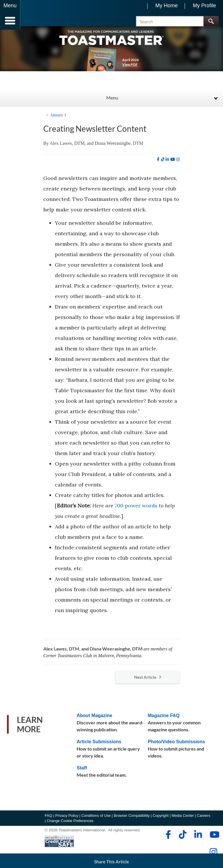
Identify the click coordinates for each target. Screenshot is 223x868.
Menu (112, 101)
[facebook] (158, 163)
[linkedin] (167, 163)
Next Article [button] (148, 681)
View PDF (130, 68)
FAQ (48, 819)
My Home (167, 6)
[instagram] (178, 163)
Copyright (161, 819)
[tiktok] (163, 163)
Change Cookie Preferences (70, 824)
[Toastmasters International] (37, 15)
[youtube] (173, 163)
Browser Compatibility (132, 819)
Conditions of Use (96, 819)
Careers (204, 819)
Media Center (183, 819)
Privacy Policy (67, 819)
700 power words (136, 509)
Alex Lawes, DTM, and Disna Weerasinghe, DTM (96, 147)
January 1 (58, 119)
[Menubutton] (10, 15)
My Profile (204, 6)
